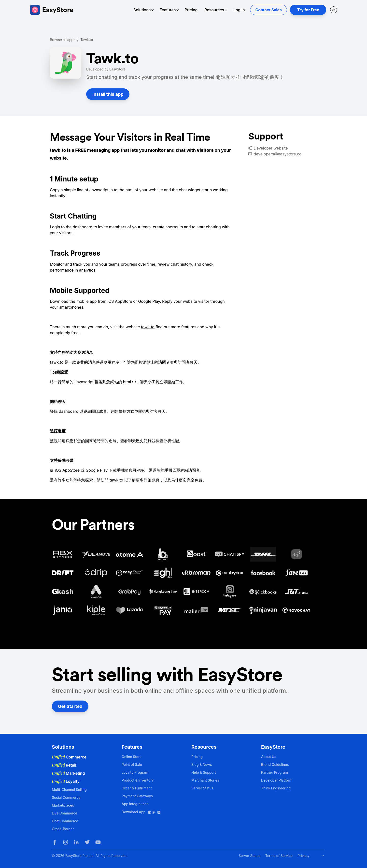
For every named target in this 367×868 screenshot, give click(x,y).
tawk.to (148, 327)
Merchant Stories (205, 780)
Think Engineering (276, 788)
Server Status (202, 788)
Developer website (271, 148)
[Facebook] (55, 842)
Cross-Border (63, 829)
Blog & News (202, 765)
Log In (239, 10)
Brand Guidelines (275, 765)
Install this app (108, 94)
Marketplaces (63, 805)
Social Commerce (66, 797)
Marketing (68, 773)
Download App (141, 812)
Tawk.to (87, 40)
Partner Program (275, 772)
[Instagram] (66, 842)
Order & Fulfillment (137, 788)
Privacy (303, 856)
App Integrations (135, 804)
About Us (269, 757)
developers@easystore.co (278, 154)
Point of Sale (132, 765)
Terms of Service (279, 856)
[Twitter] (87, 842)
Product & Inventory (138, 780)
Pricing (191, 10)
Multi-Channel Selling (69, 790)
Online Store (132, 757)
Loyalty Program (135, 772)
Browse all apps (63, 40)
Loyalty (66, 781)
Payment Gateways (137, 796)
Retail (64, 765)
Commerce (69, 757)
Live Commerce (64, 813)
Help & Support (204, 772)
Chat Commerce (65, 821)
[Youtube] (98, 842)
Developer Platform (277, 780)
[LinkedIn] (76, 842)
